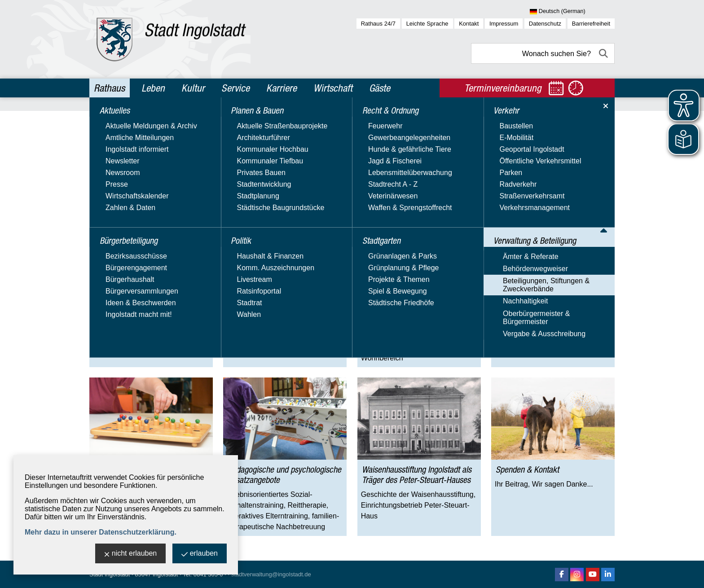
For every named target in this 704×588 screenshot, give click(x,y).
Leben (153, 88)
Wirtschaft (333, 88)
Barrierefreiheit (591, 24)
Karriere (282, 88)
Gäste (380, 88)
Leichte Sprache (427, 24)
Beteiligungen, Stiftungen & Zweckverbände (271, 118)
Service (235, 88)
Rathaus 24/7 (378, 24)
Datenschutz (545, 24)
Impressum (504, 24)
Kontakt (469, 24)
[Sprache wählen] (572, 12)
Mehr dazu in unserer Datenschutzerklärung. (101, 532)
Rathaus (109, 88)
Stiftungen (350, 118)
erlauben (200, 554)
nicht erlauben (131, 554)
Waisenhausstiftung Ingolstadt (412, 118)
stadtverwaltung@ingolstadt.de (271, 574)
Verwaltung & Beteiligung (173, 118)
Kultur (193, 88)
